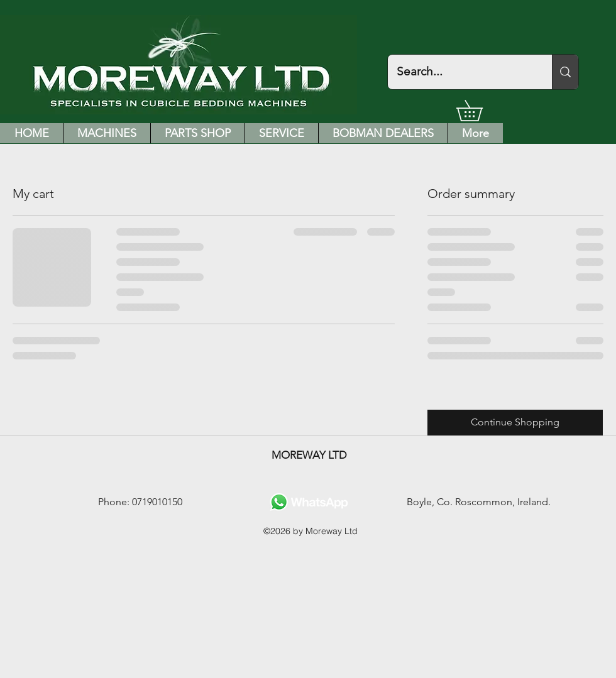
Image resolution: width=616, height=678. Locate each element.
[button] (480, 111)
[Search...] (461, 72)
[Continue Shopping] (515, 423)
